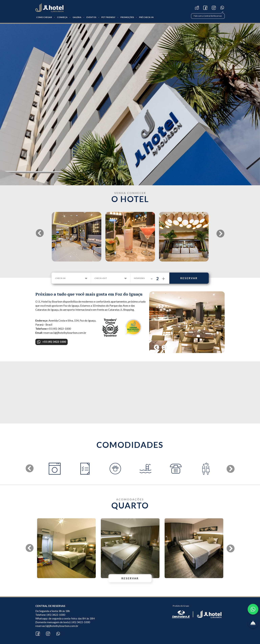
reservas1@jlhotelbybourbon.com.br (57, 626)
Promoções (127, 17)
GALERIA (77, 17)
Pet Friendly (108, 17)
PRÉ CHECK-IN (146, 17)
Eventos (91, 17)
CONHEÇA (62, 17)
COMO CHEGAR (44, 17)
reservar (189, 278)
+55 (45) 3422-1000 (52, 342)
